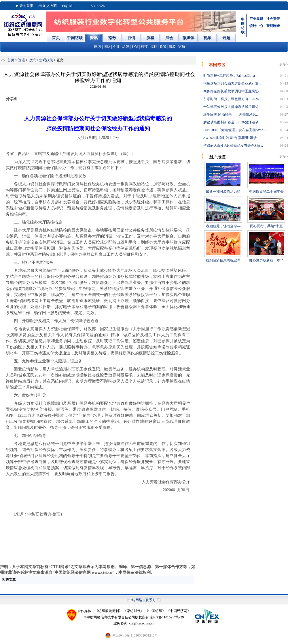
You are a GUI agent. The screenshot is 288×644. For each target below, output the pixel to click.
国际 (107, 47)
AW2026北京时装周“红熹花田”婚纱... (231, 138)
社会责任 (273, 19)
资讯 (22, 60)
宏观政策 (46, 60)
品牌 (126, 47)
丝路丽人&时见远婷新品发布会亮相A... (233, 146)
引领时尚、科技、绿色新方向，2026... (232, 99)
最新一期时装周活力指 (223, 192)
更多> (284, 64)
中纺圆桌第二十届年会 (266, 192)
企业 (116, 47)
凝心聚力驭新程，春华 (266, 260)
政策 (163, 47)
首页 (11, 60)
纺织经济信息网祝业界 (223, 260)
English (67, 6)
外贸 (135, 47)
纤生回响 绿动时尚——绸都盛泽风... (231, 114)
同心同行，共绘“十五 (266, 226)
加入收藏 (50, 6)
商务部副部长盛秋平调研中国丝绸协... (232, 91)
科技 (144, 47)
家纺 (182, 47)
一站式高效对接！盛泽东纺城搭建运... (232, 107)
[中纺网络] (136, 600)
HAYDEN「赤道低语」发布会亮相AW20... (235, 130)
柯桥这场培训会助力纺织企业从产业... (232, 83)
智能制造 (273, 26)
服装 (172, 47)
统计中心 (256, 26)
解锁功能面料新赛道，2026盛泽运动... (232, 122)
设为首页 (26, 6)
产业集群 (256, 19)
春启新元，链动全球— (223, 226)
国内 (98, 47)
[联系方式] (153, 600)
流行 (154, 47)
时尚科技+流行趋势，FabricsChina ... (230, 76)
